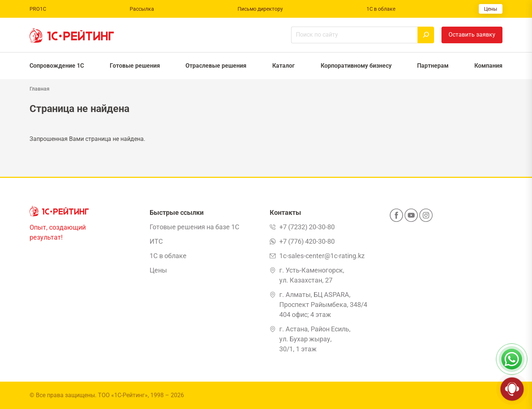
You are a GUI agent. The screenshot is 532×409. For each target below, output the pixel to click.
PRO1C (38, 9)
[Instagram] (426, 217)
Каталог (284, 66)
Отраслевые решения (216, 66)
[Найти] (426, 35)
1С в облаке (381, 9)
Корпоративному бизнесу (356, 66)
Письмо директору (260, 9)
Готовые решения (135, 66)
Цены (491, 9)
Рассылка (142, 9)
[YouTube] (411, 217)
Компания (488, 66)
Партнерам (433, 66)
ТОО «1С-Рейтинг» (123, 395)
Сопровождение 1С (57, 66)
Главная (40, 89)
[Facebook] (396, 217)
